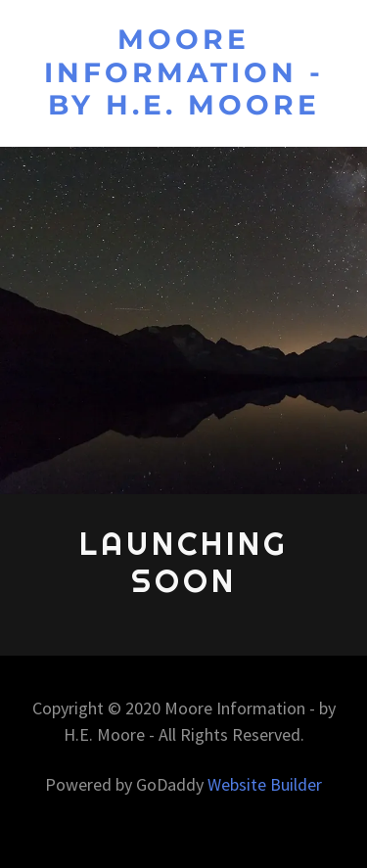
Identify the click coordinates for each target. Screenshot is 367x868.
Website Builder (265, 784)
